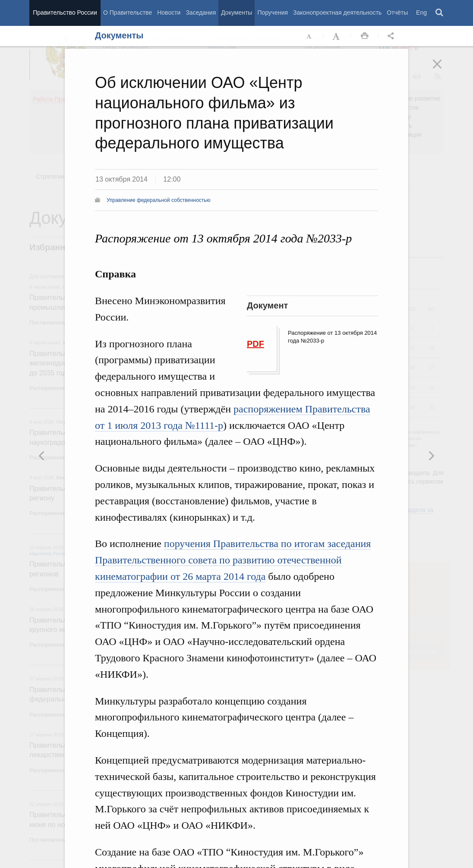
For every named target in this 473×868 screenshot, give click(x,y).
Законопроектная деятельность (337, 13)
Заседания (201, 13)
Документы (236, 13)
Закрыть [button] (443, 70)
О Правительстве (128, 13)
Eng (421, 13)
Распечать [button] (365, 36)
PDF (255, 344)
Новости (169, 13)
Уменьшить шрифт (309, 36)
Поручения (273, 13)
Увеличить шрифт (337, 36)
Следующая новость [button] (42, 456)
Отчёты (397, 13)
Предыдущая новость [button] (431, 456)
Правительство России (65, 13)
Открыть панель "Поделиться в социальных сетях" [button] (392, 36)
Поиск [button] (440, 13)
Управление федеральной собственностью (159, 200)
